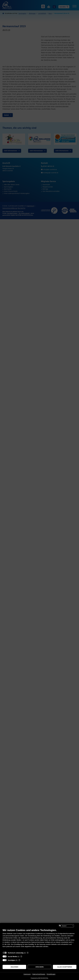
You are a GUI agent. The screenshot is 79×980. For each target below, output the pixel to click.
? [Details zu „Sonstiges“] (19, 960)
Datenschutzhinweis (39, 974)
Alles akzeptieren (65, 967)
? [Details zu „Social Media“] (21, 956)
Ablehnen (14, 967)
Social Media (12, 956)
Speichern (40, 967)
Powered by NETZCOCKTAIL (39, 978)
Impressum (27, 974)
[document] (39, 940)
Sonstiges (11, 960)
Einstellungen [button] (51, 974)
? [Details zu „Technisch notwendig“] (28, 953)
